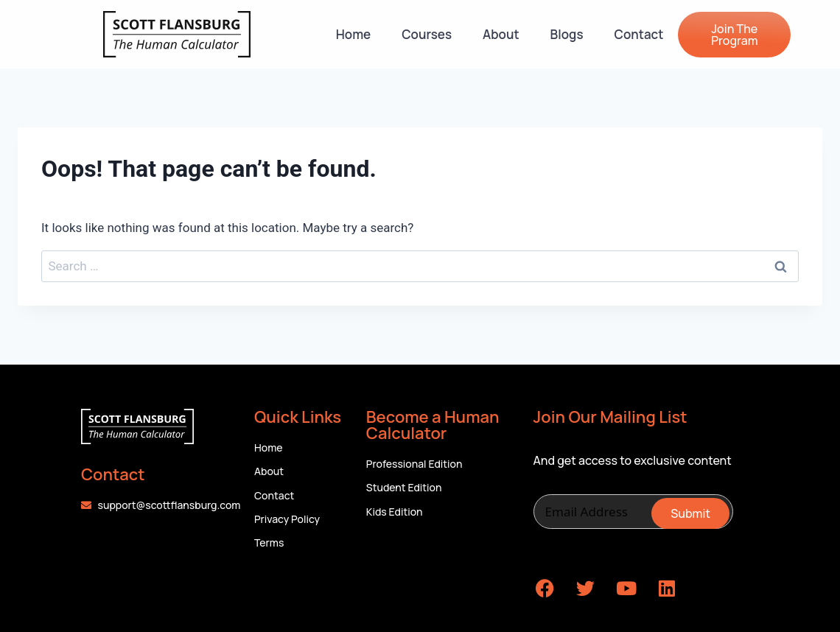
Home (353, 35)
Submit (690, 513)
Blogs (567, 35)
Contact (639, 35)
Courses (427, 35)
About (501, 35)
